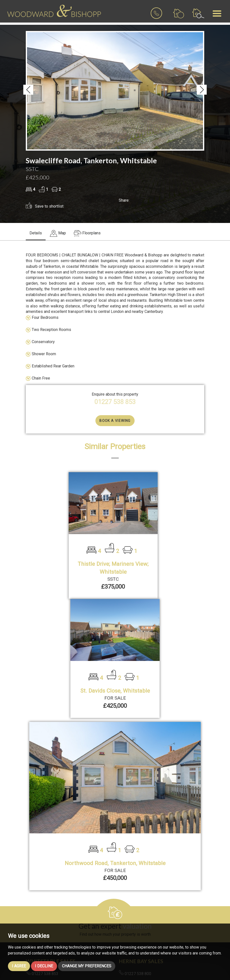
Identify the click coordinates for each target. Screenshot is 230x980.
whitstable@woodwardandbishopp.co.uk (64, 863)
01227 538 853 (115, 402)
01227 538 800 (135, 855)
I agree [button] (19, 966)
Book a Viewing (115, 421)
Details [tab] (36, 233)
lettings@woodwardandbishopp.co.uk (154, 899)
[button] (28, 90)
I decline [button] (44, 966)
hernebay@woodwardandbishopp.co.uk (155, 863)
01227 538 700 (135, 890)
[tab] (58, 233)
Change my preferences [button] (87, 966)
